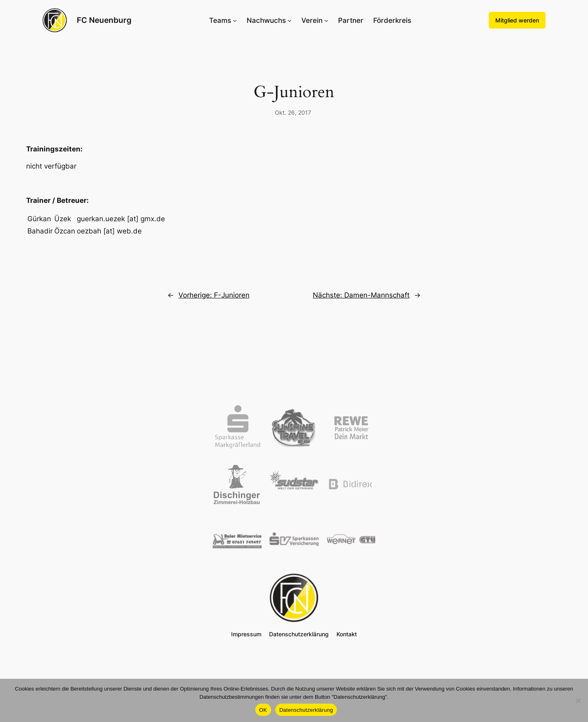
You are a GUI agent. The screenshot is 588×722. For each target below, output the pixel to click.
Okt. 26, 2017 (293, 112)
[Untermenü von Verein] (326, 20)
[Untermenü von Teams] (235, 20)
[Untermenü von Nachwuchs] (290, 20)
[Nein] (578, 700)
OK (263, 710)
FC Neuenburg (104, 20)
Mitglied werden (517, 20)
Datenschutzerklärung (306, 710)
